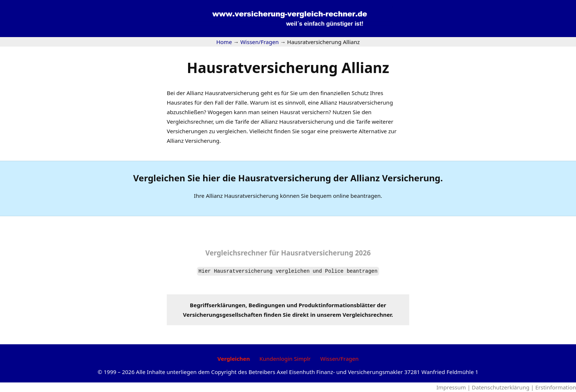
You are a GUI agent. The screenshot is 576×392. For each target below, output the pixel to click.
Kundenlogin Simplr (285, 359)
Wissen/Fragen (340, 359)
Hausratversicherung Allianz (288, 67)
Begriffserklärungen (218, 305)
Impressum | (454, 387)
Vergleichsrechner (190, 121)
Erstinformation (556, 387)
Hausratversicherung (306, 121)
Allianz (195, 93)
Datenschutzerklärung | (503, 387)
